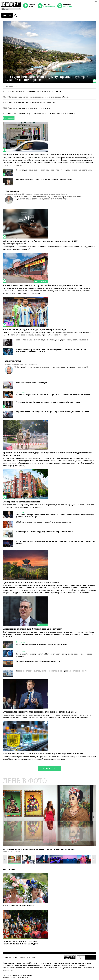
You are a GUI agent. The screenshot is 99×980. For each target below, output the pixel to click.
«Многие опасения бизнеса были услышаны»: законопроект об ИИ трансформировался (40, 242)
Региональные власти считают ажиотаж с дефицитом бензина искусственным (48, 154)
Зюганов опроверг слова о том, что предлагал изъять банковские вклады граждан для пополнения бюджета (55, 516)
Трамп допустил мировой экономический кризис (29, 108)
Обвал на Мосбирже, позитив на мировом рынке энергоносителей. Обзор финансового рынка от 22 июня (51, 351)
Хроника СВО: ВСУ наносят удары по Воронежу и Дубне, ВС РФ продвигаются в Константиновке (47, 454)
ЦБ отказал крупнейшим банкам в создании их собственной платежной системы (54, 395)
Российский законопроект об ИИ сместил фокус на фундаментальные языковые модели (54, 655)
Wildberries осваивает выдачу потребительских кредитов (44, 522)
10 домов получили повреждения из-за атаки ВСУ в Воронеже (34, 91)
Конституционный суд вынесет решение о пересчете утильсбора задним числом (54, 170)
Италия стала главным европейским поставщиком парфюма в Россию (43, 753)
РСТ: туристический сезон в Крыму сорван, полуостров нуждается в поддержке (46, 78)
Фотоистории (9, 870)
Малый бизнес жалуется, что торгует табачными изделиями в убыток (42, 285)
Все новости (9, 118)
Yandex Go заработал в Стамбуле (32, 383)
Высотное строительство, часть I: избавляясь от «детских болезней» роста (52, 671)
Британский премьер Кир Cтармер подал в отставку (32, 629)
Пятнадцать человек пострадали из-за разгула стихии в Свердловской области (42, 113)
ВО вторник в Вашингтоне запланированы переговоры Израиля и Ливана (38, 97)
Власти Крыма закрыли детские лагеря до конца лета (42, 644)
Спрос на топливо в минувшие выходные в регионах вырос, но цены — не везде (53, 412)
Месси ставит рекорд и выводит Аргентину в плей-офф (34, 329)
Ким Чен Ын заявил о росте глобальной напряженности (31, 102)
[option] (49, 815)
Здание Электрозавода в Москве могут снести (38, 661)
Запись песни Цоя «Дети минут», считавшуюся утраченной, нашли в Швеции (52, 340)
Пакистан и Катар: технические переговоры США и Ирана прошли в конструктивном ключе (56, 542)
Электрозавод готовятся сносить (22, 502)
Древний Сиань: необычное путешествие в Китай (31, 582)
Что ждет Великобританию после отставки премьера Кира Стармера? (49, 402)
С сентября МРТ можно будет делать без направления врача (45, 532)
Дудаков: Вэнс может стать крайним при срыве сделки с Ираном (40, 712)
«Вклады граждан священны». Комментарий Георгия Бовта (44, 180)
